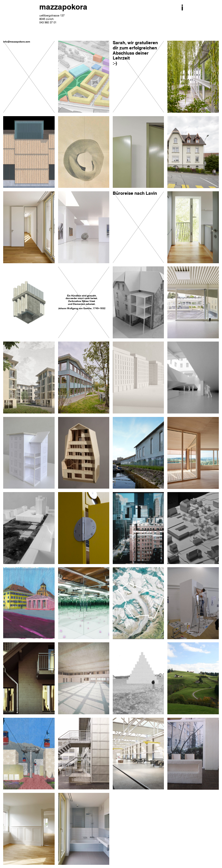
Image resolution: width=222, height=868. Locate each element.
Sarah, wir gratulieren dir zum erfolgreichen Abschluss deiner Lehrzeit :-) (135, 53)
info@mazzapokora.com (17, 42)
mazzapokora (63, 8)
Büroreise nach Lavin (135, 194)
